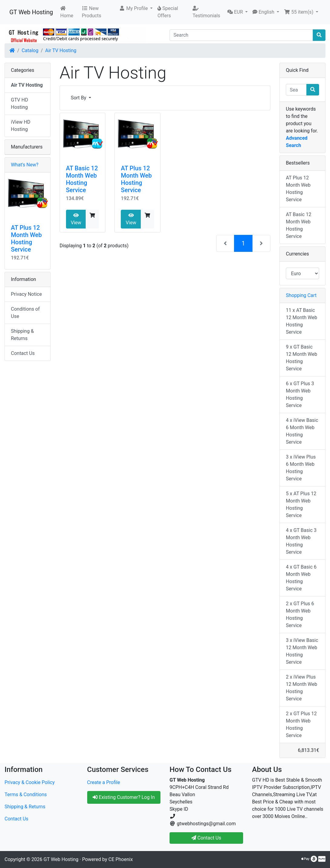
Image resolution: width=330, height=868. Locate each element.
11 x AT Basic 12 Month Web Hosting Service (301, 321)
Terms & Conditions (26, 795)
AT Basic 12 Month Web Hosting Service (82, 179)
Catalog (30, 50)
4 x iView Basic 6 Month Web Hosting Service (302, 431)
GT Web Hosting (31, 12)
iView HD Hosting (21, 126)
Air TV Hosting (61, 50)
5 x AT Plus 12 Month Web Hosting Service (301, 504)
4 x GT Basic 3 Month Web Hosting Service (301, 541)
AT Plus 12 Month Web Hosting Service (136, 179)
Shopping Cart (301, 295)
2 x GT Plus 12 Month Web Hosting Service (301, 724)
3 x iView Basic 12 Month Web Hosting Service (302, 651)
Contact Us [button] (206, 838)
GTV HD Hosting (20, 103)
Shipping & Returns (22, 335)
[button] (136, 8)
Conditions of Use (25, 313)
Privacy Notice (26, 294)
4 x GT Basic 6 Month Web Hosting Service (301, 578)
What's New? (25, 165)
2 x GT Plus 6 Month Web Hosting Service (300, 614)
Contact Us (23, 353)
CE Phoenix (121, 859)
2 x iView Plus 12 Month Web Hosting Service (301, 688)
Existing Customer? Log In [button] (124, 797)
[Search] (241, 35)
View (76, 219)
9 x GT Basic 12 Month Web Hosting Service (301, 358)
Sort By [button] (79, 98)
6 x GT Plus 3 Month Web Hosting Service (300, 394)
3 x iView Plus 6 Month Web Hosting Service (301, 468)
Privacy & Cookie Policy (30, 782)
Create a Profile (104, 782)
